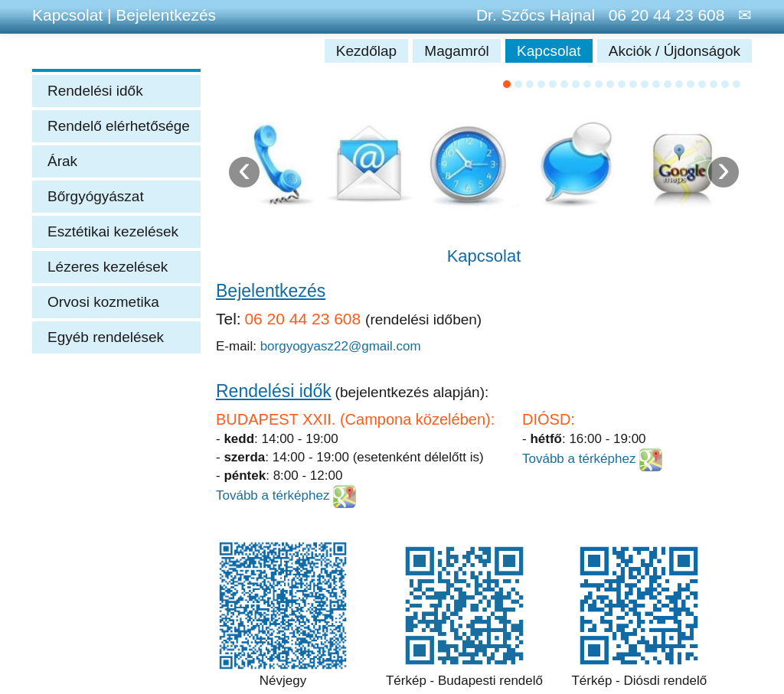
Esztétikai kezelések (113, 231)
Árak (62, 161)
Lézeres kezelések (108, 267)
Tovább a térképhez (274, 495)
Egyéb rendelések (106, 337)
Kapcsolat (551, 51)
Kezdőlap (369, 51)
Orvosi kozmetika (103, 302)
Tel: (229, 319)
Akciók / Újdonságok (675, 51)
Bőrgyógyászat (96, 196)
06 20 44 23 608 (662, 15)
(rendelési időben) (423, 319)
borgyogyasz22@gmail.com (341, 346)
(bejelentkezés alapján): (412, 392)
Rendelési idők (95, 91)
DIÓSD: (549, 419)
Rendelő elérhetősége (119, 126)
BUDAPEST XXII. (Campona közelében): (355, 419)
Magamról (459, 51)
